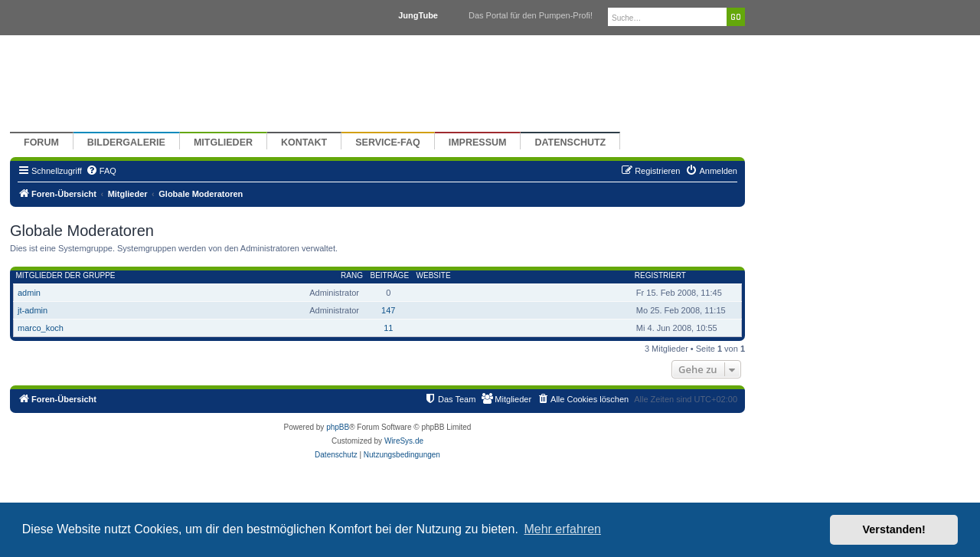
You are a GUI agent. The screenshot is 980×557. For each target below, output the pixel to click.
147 (388, 310)
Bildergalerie (126, 143)
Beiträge (389, 275)
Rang (352, 275)
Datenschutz (570, 143)
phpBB (338, 427)
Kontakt (304, 143)
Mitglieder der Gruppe (66, 275)
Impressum (478, 143)
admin (29, 293)
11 (388, 328)
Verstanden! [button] (894, 529)
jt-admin (33, 310)
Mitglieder (223, 143)
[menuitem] (101, 171)
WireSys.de (404, 441)
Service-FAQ (388, 143)
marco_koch (41, 328)
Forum (41, 143)
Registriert (660, 275)
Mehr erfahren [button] (562, 529)
